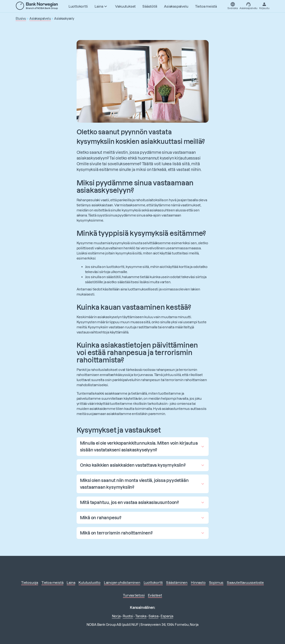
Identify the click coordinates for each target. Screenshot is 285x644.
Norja (116, 616)
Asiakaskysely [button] (64, 19)
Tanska (141, 616)
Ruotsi (128, 616)
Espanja (167, 616)
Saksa (153, 616)
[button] (143, 447)
